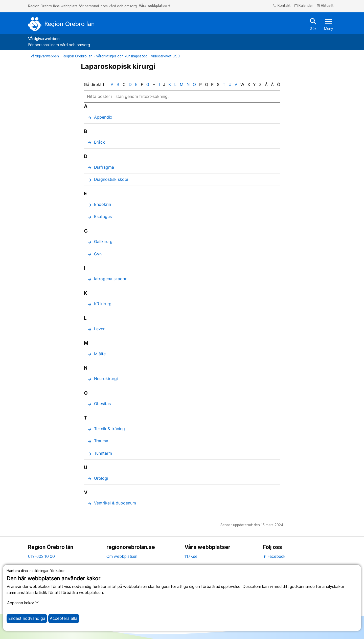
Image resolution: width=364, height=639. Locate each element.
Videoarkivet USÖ (166, 56)
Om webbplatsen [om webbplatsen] (122, 556)
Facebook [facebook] (274, 556)
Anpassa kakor (23, 603)
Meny (329, 24)
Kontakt (282, 6)
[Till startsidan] (61, 24)
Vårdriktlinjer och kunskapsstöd (122, 56)
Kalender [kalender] (304, 6)
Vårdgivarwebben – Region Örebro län (62, 56)
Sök (313, 24)
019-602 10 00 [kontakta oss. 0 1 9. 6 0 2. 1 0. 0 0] (41, 556)
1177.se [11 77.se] (191, 556)
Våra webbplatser (155, 6)
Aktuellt (325, 6)
